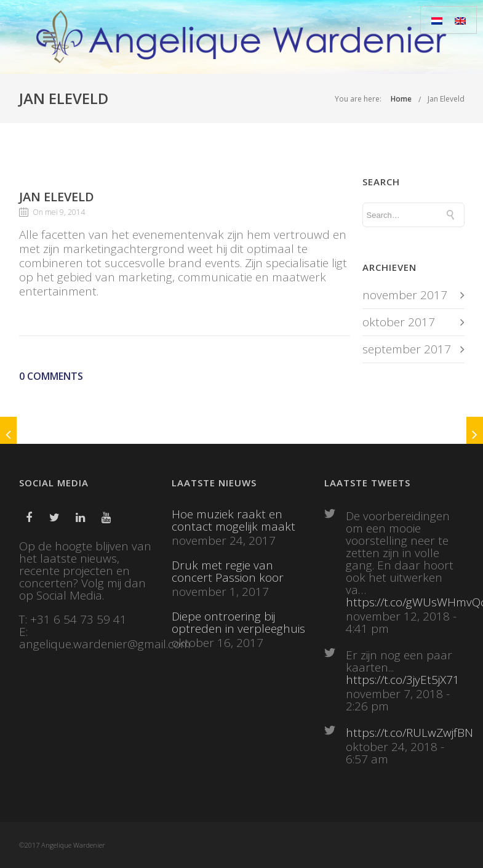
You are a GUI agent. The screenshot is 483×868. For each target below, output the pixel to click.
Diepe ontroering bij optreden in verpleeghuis (238, 622)
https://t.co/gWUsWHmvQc (405, 602)
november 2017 (405, 295)
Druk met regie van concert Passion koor (228, 571)
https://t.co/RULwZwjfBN (405, 733)
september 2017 (407, 349)
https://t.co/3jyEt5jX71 (403, 680)
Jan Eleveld (446, 99)
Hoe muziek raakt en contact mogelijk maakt (234, 520)
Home (401, 99)
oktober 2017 (399, 322)
